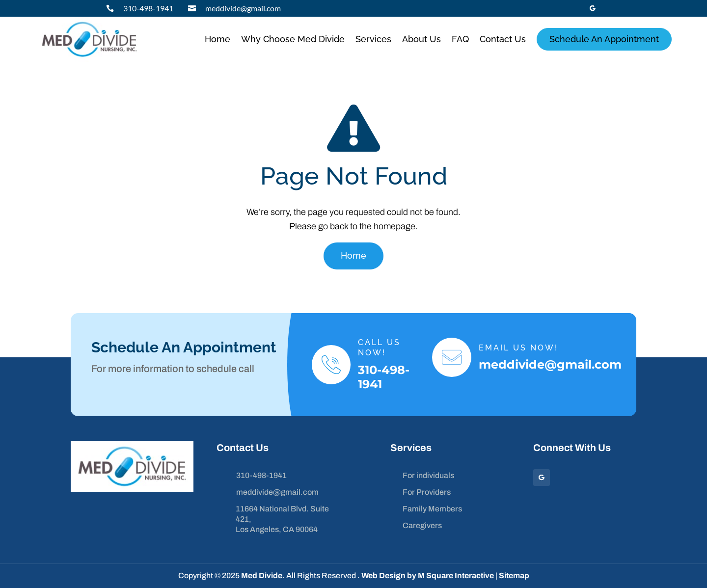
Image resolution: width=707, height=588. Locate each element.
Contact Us (503, 39)
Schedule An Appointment (604, 39)
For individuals (428, 475)
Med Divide (262, 575)
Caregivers (422, 525)
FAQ (460, 39)
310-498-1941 (148, 8)
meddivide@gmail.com (243, 8)
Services (373, 39)
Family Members (432, 509)
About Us (421, 39)
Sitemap (514, 575)
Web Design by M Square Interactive (428, 575)
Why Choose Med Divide (293, 39)
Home (218, 39)
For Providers (427, 492)
